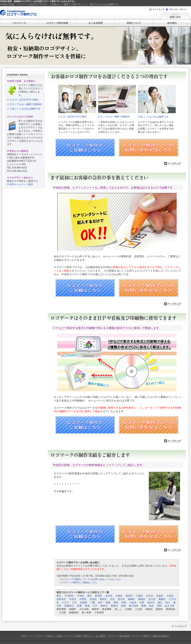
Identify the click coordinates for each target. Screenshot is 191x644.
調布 (116, 603)
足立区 (152, 599)
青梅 (144, 606)
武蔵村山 (69, 606)
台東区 (119, 596)
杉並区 (93, 599)
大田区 (170, 596)
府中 (100, 603)
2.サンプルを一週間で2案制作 (26, 104)
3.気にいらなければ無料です (25, 109)
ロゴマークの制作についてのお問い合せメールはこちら (91, 579)
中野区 (83, 599)
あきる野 (170, 606)
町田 (124, 603)
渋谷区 (73, 599)
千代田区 (69, 596)
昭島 (108, 603)
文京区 (109, 596)
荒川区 (121, 599)
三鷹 (93, 603)
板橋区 (132, 599)
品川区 (150, 596)
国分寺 (151, 603)
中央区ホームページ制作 (20, 184)
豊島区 (103, 599)
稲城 (87, 606)
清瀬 (123, 606)
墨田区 (129, 596)
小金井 (133, 603)
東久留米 (134, 606)
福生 (151, 606)
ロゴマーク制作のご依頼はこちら (79, 582)
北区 (112, 599)
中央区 (81, 596)
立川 (75, 603)
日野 (142, 603)
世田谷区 (61, 599)
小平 (95, 606)
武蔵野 (84, 603)
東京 (59, 596)
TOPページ (27, 636)
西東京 (114, 606)
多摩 (79, 606)
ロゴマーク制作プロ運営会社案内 (150, 636)
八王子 (65, 603)
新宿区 (98, 596)
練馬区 (142, 599)
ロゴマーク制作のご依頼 (49, 636)
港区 (90, 596)
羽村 (159, 606)
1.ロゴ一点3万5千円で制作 (24, 100)
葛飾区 (162, 599)
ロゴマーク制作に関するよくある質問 (85, 636)
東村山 (104, 606)
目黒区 (160, 596)
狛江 (168, 603)
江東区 (139, 596)
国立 (160, 603)
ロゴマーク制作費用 (119, 636)
